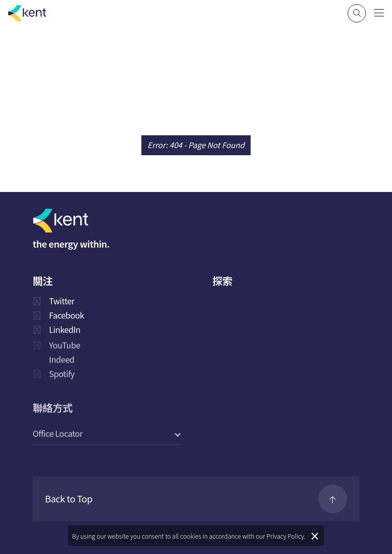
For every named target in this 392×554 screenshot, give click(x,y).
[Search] (357, 13)
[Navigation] (379, 12)
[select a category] (106, 434)
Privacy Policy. (286, 536)
